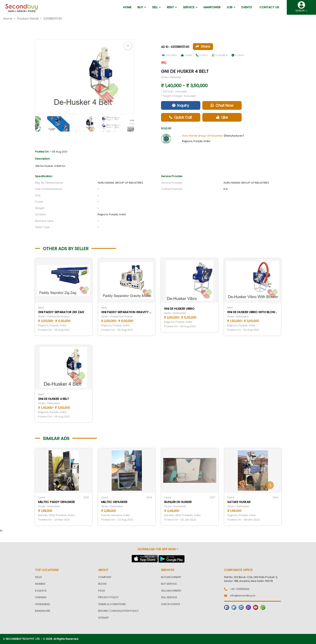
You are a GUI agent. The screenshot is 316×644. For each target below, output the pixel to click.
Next (137, 123)
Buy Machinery (171, 577)
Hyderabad (43, 604)
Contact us (269, 7)
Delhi (38, 577)
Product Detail (28, 18)
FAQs (102, 591)
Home (8, 18)
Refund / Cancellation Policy (118, 611)
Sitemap (103, 618)
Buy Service (169, 584)
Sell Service (169, 597)
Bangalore (43, 611)
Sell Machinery (171, 591)
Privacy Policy (108, 597)
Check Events (170, 604)
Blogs (102, 584)
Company (105, 577)
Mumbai (40, 584)
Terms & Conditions (112, 604)
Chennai (41, 597)
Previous (32, 123)
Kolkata (41, 591)
